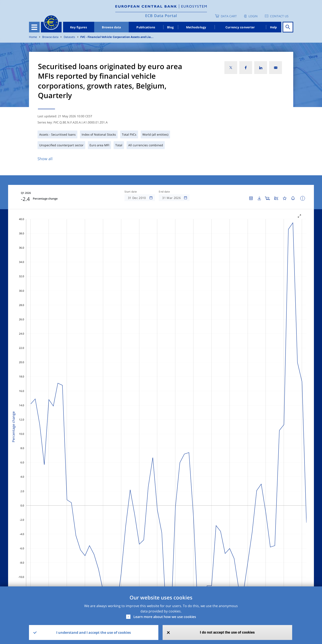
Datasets (69, 37)
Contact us (279, 16)
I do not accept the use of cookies (227, 632)
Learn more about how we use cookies (165, 617)
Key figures (79, 27)
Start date (131, 192)
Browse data (111, 27)
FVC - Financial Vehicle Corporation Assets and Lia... (117, 37)
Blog (170, 27)
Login (253, 16)
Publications (146, 27)
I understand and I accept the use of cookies (94, 632)
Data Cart (229, 16)
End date (164, 192)
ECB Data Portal (161, 16)
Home (33, 37)
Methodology (196, 27)
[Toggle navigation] (34, 27)
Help (274, 27)
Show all (45, 159)
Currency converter (240, 27)
